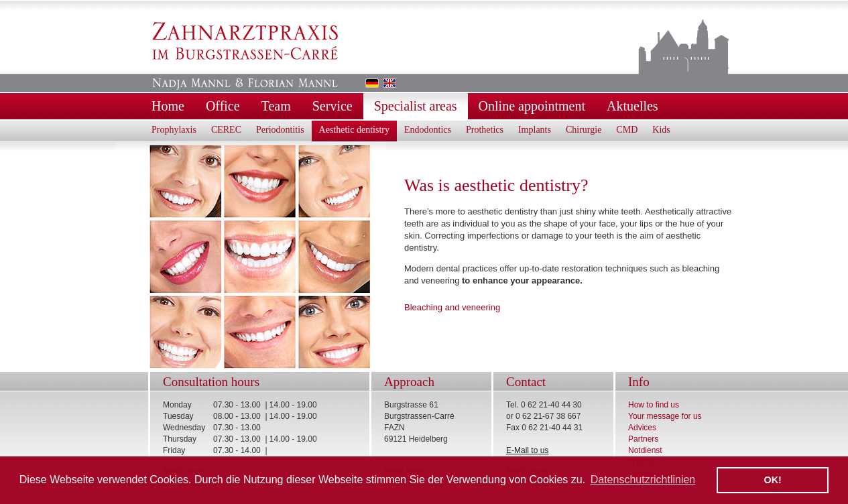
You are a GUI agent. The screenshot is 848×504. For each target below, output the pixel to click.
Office (223, 106)
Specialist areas (416, 106)
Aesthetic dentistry (354, 130)
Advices (642, 428)
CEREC (226, 130)
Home (168, 106)
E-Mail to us (527, 450)
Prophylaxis (174, 130)
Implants (535, 130)
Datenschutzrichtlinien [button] (643, 480)
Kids (661, 130)
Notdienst (645, 450)
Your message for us (665, 416)
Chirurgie (584, 130)
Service (332, 106)
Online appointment (532, 106)
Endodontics (428, 130)
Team (276, 106)
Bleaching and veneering (452, 307)
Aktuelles (632, 106)
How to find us (654, 405)
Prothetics (485, 130)
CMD (627, 130)
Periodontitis (280, 130)
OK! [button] (772, 480)
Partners (643, 439)
